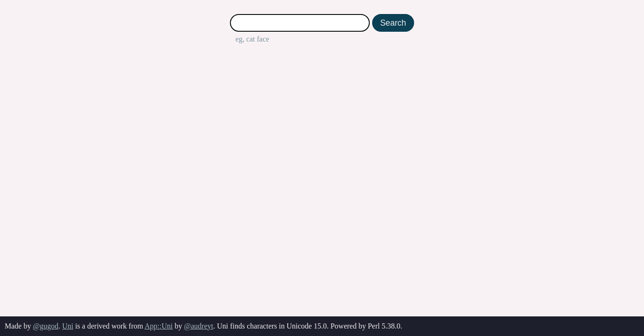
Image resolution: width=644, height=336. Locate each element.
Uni (68, 326)
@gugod (45, 326)
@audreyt (198, 326)
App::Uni (159, 326)
